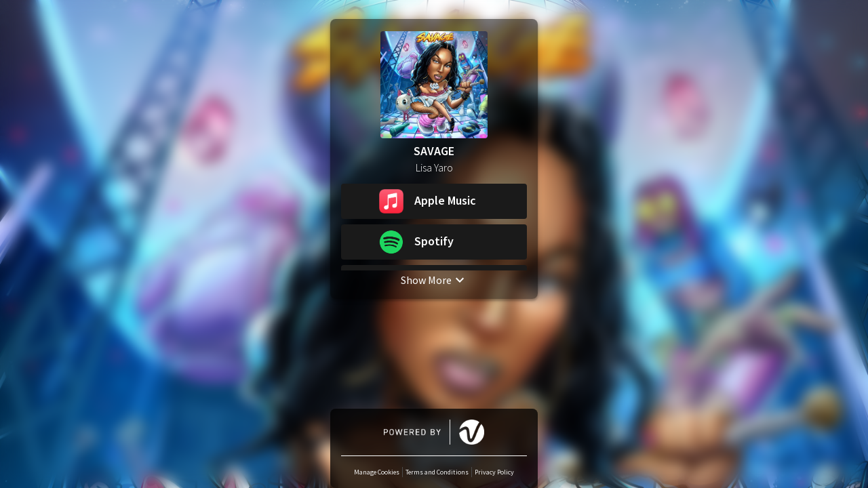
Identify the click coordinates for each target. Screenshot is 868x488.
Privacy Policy (494, 472)
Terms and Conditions (437, 472)
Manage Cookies (377, 472)
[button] (434, 201)
